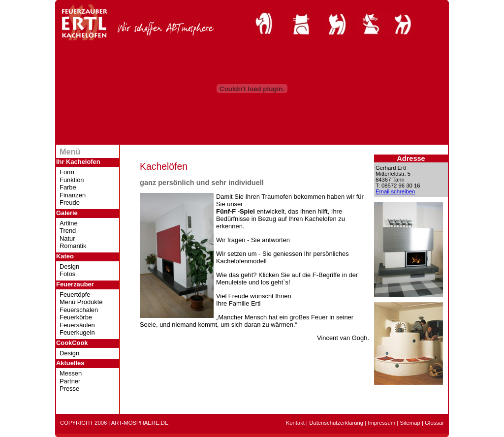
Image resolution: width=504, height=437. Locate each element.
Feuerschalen (79, 310)
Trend (68, 231)
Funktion (72, 180)
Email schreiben (395, 191)
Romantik (73, 246)
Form (67, 172)
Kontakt (295, 423)
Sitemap (410, 423)
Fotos (67, 274)
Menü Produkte (81, 302)
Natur (67, 238)
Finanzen (73, 195)
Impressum (381, 423)
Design (69, 266)
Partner (70, 381)
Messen (71, 373)
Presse (69, 389)
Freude (70, 203)
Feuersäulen (77, 325)
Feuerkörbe (76, 317)
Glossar (434, 423)
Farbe (68, 187)
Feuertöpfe (75, 295)
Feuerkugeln (77, 332)
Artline (69, 223)
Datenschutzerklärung (336, 423)
